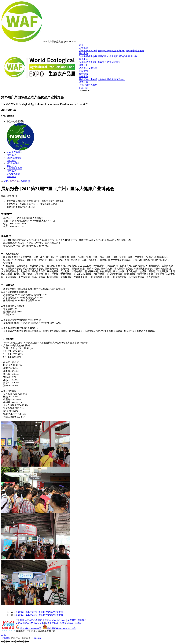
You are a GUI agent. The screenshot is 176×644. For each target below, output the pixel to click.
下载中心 (121, 79)
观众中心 (83, 59)
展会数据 (112, 51)
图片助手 (132, 56)
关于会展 (14, 181)
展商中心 (83, 53)
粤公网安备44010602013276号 (59, 628)
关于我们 (83, 82)
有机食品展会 (37, 623)
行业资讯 (93, 79)
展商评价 (121, 51)
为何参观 (83, 62)
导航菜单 (6, 638)
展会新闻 (83, 79)
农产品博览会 (22, 623)
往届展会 (140, 51)
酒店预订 (83, 68)
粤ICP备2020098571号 (29, 628)
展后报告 (130, 51)
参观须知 (102, 62)
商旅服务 (83, 65)
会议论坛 (83, 74)
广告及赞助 (113, 56)
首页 (81, 45)
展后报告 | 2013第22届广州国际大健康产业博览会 (39, 615)
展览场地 (93, 51)
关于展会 (83, 48)
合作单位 (102, 51)
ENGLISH (84, 88)
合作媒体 (102, 79)
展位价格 (123, 56)
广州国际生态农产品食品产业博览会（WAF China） (41, 620)
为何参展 (83, 56)
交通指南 (93, 68)
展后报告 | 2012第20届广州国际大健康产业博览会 (39, 612)
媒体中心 (83, 77)
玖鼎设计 (79, 623)
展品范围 (102, 56)
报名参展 (93, 56)
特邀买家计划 (114, 62)
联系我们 (93, 85)
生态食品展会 (67, 623)
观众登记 (93, 62)
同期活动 (83, 71)
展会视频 (112, 79)
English (37, 638)
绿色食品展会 (52, 623)
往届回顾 (25, 181)
